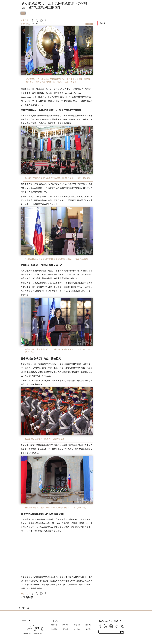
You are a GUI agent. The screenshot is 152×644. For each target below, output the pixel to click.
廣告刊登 (77, 625)
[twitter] (106, 626)
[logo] (32, 626)
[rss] (122, 626)
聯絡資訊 (54, 629)
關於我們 (54, 625)
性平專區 (65, 629)
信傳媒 (103, 23)
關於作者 (65, 625)
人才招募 (77, 629)
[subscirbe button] (122, 632)
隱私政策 (88, 625)
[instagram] (111, 626)
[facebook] (100, 626)
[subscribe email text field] (111, 632)
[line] (117, 626)
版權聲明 (88, 629)
